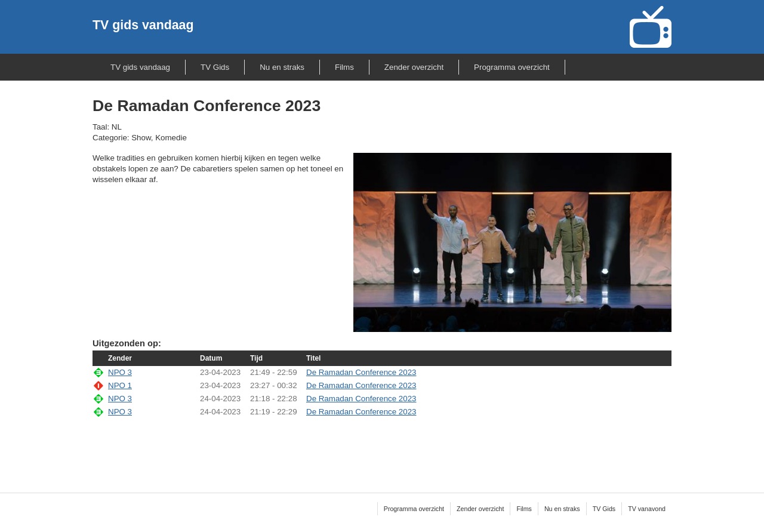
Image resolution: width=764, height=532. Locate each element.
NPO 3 (120, 372)
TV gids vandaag (143, 25)
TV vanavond (647, 509)
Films (344, 67)
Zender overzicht (414, 67)
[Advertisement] (382, 447)
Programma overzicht (512, 67)
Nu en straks (282, 67)
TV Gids (215, 67)
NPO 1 (120, 385)
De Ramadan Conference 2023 (361, 372)
